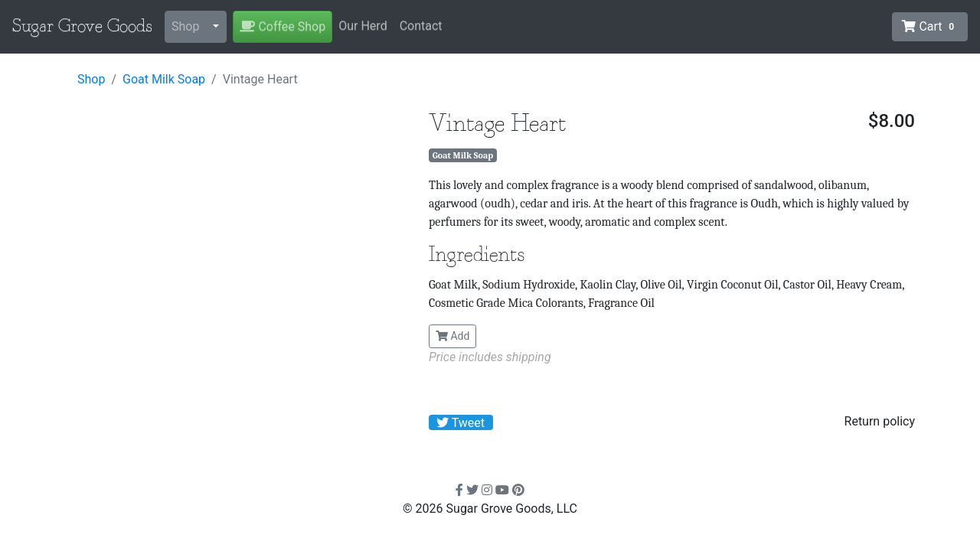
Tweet (461, 423)
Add (452, 336)
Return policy (880, 421)
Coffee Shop (283, 26)
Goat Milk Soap (164, 79)
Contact (421, 26)
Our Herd (363, 26)
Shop (185, 26)
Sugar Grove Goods (82, 27)
